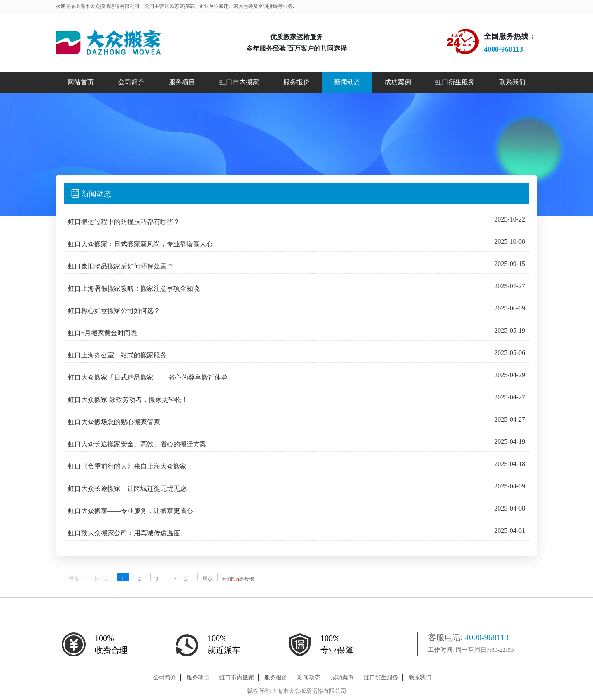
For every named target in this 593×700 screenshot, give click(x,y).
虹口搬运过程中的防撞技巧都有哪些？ (124, 222)
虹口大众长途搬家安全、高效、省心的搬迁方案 (137, 444)
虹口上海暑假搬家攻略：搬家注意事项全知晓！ (137, 288)
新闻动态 (347, 82)
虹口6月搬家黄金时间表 (103, 333)
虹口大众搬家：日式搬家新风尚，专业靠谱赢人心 (140, 244)
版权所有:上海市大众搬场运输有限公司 (296, 691)
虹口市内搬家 (239, 82)
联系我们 (512, 82)
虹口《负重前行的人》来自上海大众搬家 (127, 466)
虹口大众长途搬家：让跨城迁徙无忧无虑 (127, 489)
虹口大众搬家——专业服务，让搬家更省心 (131, 511)
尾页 (208, 579)
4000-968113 (487, 637)
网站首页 (81, 82)
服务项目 (182, 82)
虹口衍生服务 (455, 82)
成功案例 (398, 82)
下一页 (180, 579)
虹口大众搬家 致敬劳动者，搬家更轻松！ (128, 400)
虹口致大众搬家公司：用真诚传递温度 (124, 533)
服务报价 (296, 82)
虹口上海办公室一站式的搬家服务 (117, 355)
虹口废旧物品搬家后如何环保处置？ (121, 266)
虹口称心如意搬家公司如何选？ (114, 311)
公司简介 (131, 82)
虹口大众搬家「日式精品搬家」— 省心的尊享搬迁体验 (148, 377)
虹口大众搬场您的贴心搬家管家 (114, 422)
